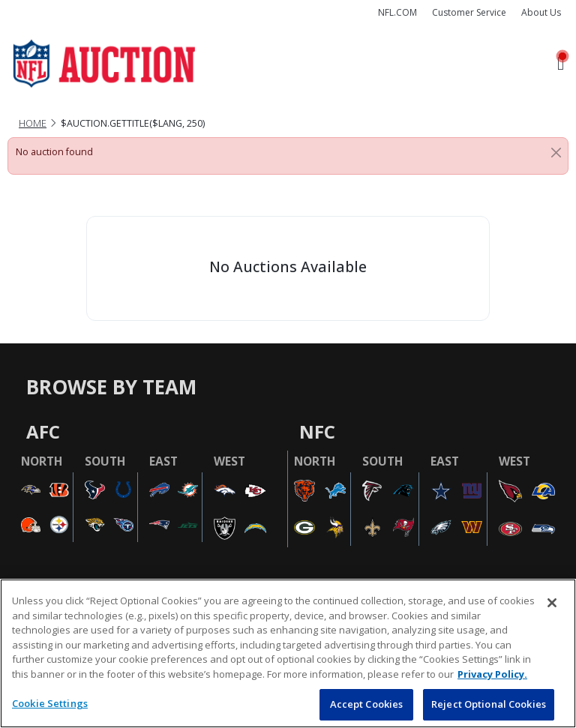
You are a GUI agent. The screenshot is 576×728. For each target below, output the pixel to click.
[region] (288, 653)
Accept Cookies (367, 704)
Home (33, 123)
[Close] (556, 152)
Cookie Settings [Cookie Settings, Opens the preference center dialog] (50, 703)
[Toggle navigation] (561, 64)
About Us (541, 12)
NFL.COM (397, 12)
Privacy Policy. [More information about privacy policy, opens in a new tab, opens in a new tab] (492, 674)
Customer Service (469, 12)
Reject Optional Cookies (489, 704)
